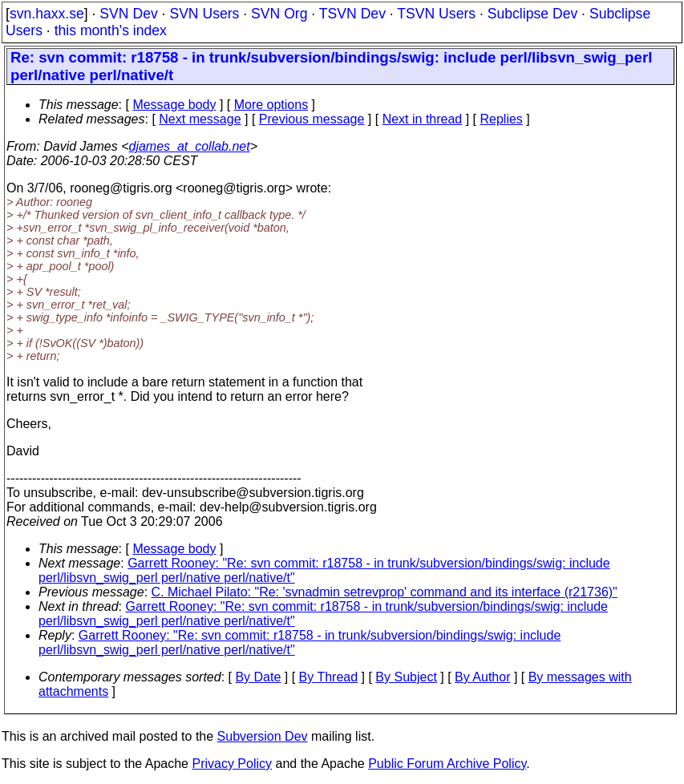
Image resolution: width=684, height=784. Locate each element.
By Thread (329, 677)
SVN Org (279, 14)
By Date (258, 677)
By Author (482, 677)
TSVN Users (436, 14)
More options (271, 105)
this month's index (111, 30)
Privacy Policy (232, 764)
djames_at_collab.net (189, 146)
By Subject (406, 677)
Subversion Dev (263, 736)
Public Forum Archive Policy (447, 764)
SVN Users (204, 14)
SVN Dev (128, 14)
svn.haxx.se (47, 14)
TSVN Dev (352, 14)
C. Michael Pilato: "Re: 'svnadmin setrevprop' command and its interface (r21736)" (384, 592)
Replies (502, 119)
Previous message (312, 119)
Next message (200, 119)
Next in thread (423, 119)
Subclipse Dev (532, 14)
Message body (174, 105)
